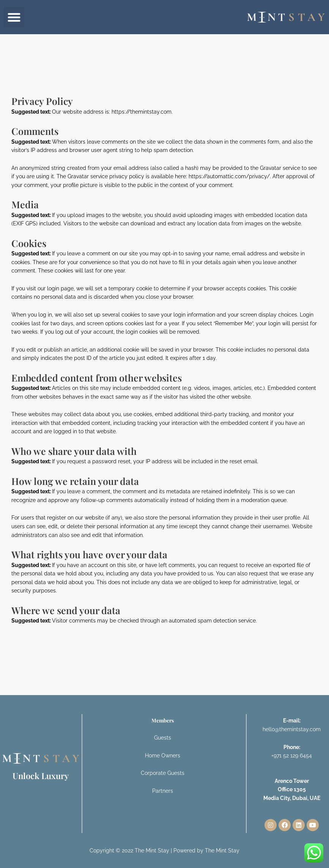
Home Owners (163, 756)
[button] (14, 17)
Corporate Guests (163, 773)
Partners (163, 791)
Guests (163, 738)
